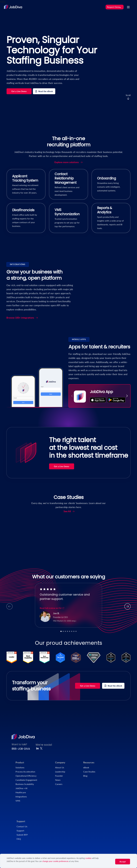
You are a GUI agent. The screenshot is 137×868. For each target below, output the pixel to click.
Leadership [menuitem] (60, 772)
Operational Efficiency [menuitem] (26, 776)
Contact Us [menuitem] (22, 826)
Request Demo (114, 7)
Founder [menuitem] (59, 776)
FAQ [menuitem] (19, 839)
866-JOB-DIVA (21, 749)
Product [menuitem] (20, 762)
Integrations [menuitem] (21, 797)
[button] (127, 396)
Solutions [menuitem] (20, 767)
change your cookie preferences (55, 861)
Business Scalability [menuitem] (25, 784)
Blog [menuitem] (85, 776)
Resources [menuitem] (89, 762)
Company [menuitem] (60, 762)
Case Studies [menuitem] (89, 772)
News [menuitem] (58, 780)
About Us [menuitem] (60, 767)
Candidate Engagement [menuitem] (26, 780)
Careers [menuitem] (59, 784)
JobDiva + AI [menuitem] (21, 788)
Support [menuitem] (21, 821)
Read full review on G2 (52, 608)
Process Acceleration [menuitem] (25, 772)
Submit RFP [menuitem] (22, 835)
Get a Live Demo (19, 91)
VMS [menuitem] (18, 801)
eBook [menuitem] (86, 767)
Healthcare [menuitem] (21, 792)
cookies (88, 858)
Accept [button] (123, 862)
